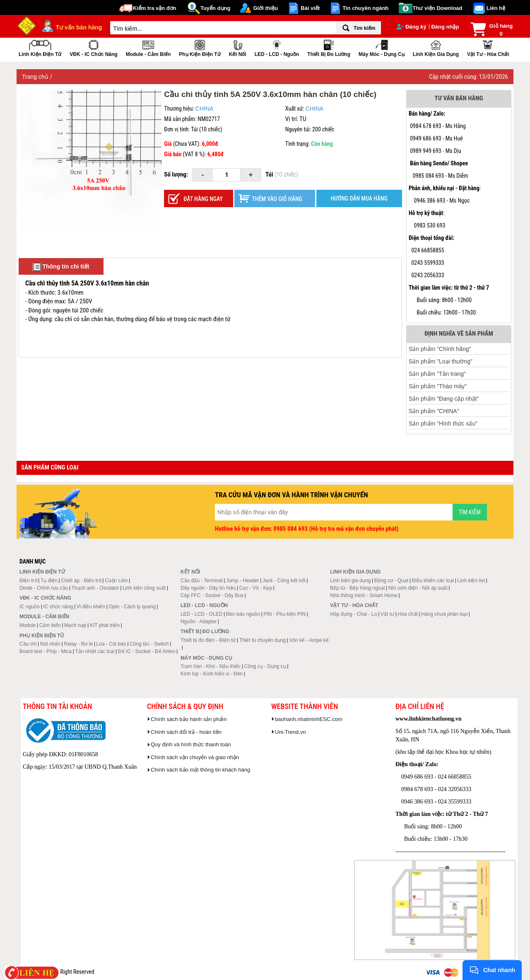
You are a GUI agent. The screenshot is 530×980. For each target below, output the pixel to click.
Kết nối (238, 47)
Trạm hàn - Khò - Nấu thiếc (211, 666)
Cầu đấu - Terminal (202, 581)
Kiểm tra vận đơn (155, 8)
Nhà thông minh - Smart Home (364, 595)
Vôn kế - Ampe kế (309, 640)
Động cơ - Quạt (391, 581)
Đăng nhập (445, 27)
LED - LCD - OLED (201, 614)
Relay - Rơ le (78, 644)
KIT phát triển (105, 625)
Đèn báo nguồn (243, 614)
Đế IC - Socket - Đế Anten (147, 651)
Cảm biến (50, 625)
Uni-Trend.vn (290, 732)
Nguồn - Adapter (199, 622)
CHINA (205, 109)
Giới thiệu (265, 8)
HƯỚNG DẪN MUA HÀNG (359, 198)
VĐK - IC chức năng (93, 47)
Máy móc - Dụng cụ (382, 47)
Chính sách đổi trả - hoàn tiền (186, 732)
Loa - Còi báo (111, 644)
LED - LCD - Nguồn (277, 47)
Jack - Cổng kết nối (284, 581)
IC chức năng (58, 607)
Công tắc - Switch (149, 644)
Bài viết (310, 8)
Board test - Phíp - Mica (46, 651)
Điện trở (28, 581)
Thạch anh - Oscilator (95, 588)
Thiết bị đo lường (329, 47)
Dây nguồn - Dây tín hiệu (208, 588)
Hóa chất (408, 614)
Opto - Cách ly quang (132, 607)
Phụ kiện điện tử (200, 47)
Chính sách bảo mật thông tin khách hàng (200, 770)
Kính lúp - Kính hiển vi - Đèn (212, 674)
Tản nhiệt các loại (95, 651)
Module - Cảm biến (148, 47)
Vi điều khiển (91, 607)
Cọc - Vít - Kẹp (256, 588)
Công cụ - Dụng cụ (265, 666)
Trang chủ (36, 77)
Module (28, 625)
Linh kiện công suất (144, 588)
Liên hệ (496, 8)
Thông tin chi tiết (61, 267)
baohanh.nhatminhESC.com (309, 719)
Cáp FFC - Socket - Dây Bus (212, 595)
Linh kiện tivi (471, 581)
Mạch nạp (75, 625)
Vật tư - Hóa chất (488, 47)
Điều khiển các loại (433, 581)
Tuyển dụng (216, 8)
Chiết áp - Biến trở (81, 581)
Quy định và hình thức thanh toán (191, 744)
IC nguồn (30, 607)
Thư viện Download (438, 8)
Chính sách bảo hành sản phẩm (189, 719)
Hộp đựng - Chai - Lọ (353, 614)
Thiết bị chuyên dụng (263, 640)
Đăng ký (412, 27)
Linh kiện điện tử (40, 47)
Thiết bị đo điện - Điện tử (208, 640)
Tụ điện (49, 581)
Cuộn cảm (116, 581)
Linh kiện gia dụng (436, 47)
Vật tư (387, 614)
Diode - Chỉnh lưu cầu (44, 588)
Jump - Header (242, 581)
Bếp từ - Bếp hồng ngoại (357, 588)
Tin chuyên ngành (365, 8)
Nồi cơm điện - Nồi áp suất (418, 588)
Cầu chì (28, 644)
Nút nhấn (50, 644)
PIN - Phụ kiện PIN (285, 614)
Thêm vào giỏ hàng (277, 199)
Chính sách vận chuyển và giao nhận (195, 757)
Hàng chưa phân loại (444, 614)
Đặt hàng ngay (203, 199)
